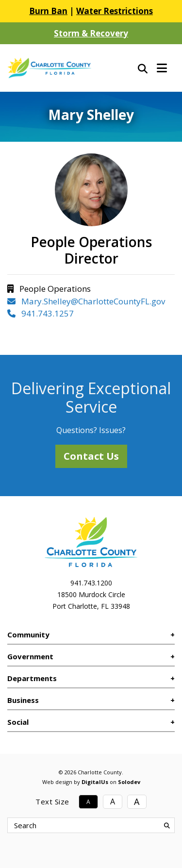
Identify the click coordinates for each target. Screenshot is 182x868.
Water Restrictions (115, 11)
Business (23, 700)
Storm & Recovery (91, 33)
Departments (32, 678)
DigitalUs (95, 782)
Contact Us (91, 456)
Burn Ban (48, 11)
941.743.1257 (41, 313)
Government (30, 656)
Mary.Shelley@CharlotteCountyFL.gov (86, 301)
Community (28, 634)
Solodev (129, 782)
